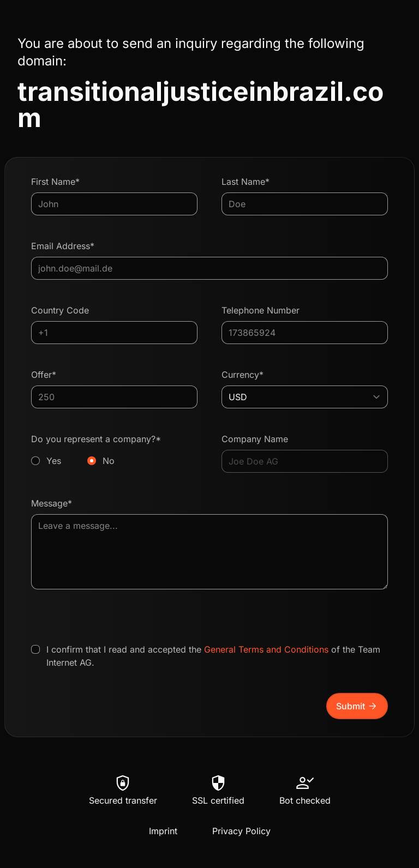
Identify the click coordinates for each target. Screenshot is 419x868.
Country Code (60, 310)
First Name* (55, 182)
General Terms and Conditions (266, 649)
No (109, 461)
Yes (54, 461)
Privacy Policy (241, 831)
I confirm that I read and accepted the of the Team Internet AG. (213, 656)
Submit (357, 706)
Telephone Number (261, 310)
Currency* (243, 375)
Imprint (163, 831)
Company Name (255, 439)
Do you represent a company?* (114, 450)
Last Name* (246, 182)
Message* (52, 503)
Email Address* (63, 246)
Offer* (44, 375)
